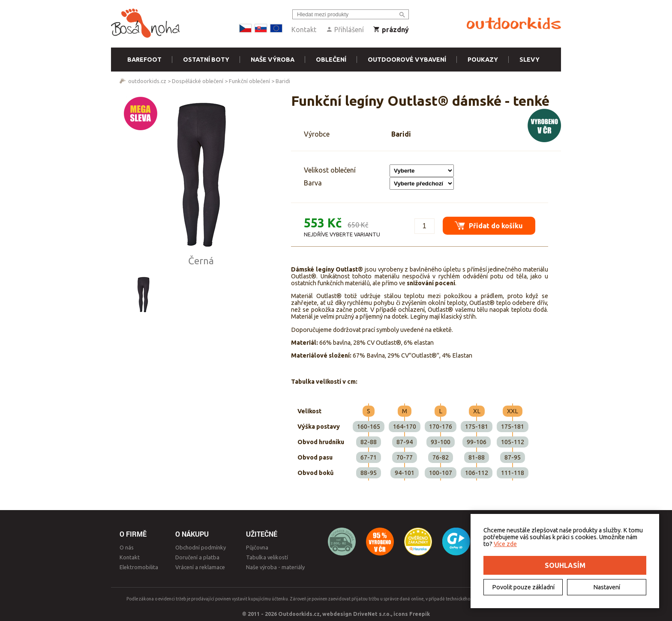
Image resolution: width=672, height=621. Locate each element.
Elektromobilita (139, 567)
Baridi (283, 81)
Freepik (420, 614)
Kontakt (304, 30)
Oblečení (331, 60)
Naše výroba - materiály (275, 567)
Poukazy (483, 60)
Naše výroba (273, 60)
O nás (127, 547)
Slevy (529, 60)
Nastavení (607, 587)
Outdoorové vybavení (407, 60)
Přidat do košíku (488, 225)
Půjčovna (257, 547)
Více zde (505, 544)
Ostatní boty (206, 60)
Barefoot (144, 60)
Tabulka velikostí (267, 557)
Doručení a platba (197, 557)
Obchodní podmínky (201, 547)
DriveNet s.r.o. (372, 614)
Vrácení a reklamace (200, 567)
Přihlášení (345, 30)
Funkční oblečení (249, 81)
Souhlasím (565, 565)
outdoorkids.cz (147, 81)
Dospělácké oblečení (198, 81)
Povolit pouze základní (523, 587)
